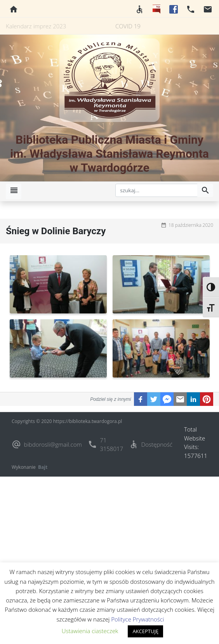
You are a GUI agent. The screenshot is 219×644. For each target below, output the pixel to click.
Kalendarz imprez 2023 (36, 26)
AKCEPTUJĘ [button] (145, 631)
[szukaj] (156, 190)
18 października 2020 (191, 225)
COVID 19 (128, 26)
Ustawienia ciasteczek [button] (90, 631)
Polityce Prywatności (137, 619)
